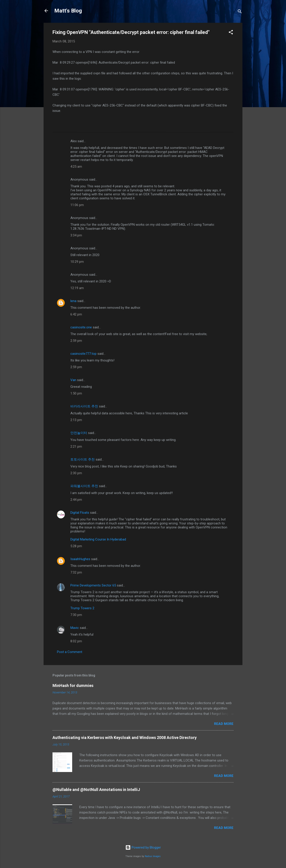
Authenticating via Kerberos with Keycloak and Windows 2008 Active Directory (125, 738)
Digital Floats (80, 513)
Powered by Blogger (143, 847)
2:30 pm (76, 473)
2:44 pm (76, 500)
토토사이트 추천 (83, 459)
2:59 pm (76, 341)
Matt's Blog (68, 11)
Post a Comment (70, 652)
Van (73, 380)
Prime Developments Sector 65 (93, 585)
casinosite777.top (83, 354)
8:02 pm (76, 641)
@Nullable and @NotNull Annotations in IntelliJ (96, 790)
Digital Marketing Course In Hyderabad (98, 539)
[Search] (240, 12)
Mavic (75, 628)
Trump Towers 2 (82, 608)
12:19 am (77, 288)
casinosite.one (81, 327)
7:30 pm (76, 615)
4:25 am (76, 167)
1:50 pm (76, 393)
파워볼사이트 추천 (84, 486)
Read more (224, 724)
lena (73, 301)
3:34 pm (76, 235)
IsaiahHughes (80, 559)
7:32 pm (76, 572)
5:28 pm (76, 546)
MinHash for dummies (73, 685)
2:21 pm (76, 447)
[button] (231, 33)
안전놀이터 (79, 433)
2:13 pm (76, 420)
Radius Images (153, 856)
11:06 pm (77, 205)
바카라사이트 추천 (84, 406)
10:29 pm (77, 262)
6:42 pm (76, 314)
